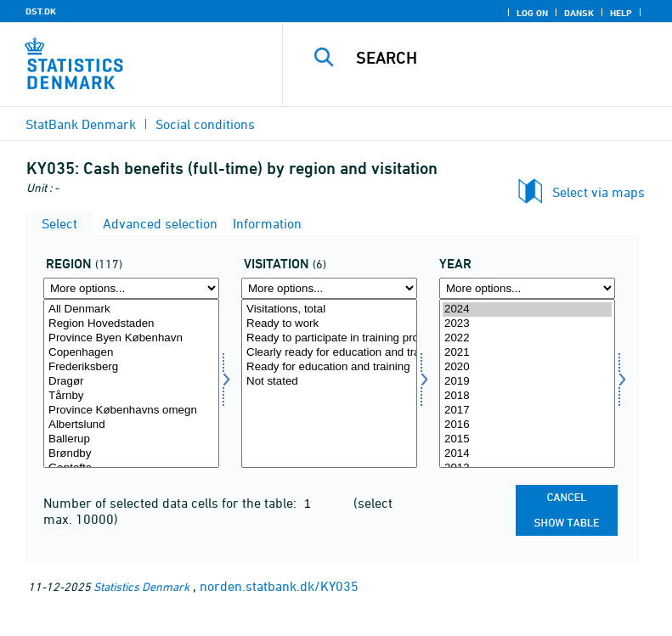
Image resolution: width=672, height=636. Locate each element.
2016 (527, 425)
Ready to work (329, 324)
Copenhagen (131, 353)
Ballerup (131, 439)
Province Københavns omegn (131, 411)
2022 (527, 338)
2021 (527, 353)
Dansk (579, 13)
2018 (527, 396)
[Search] (503, 58)
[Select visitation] (329, 383)
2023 (527, 324)
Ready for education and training (329, 367)
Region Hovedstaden (131, 324)
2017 (527, 411)
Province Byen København (131, 338)
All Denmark (131, 310)
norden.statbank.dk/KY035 (279, 586)
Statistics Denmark (141, 586)
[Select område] (131, 383)
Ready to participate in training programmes (329, 338)
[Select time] (527, 383)
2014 (527, 454)
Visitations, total (329, 310)
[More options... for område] (131, 288)
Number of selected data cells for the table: (172, 503)
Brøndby (131, 454)
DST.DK (41, 11)
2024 (527, 310)
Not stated (329, 382)
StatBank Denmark (81, 124)
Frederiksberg (131, 367)
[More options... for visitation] (329, 288)
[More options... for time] (527, 288)
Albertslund (131, 425)
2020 (527, 367)
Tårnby (131, 396)
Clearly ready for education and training (329, 353)
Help (621, 13)
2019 (527, 382)
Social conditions (205, 124)
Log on (532, 13)
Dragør (131, 382)
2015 (527, 439)
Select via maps (599, 192)
